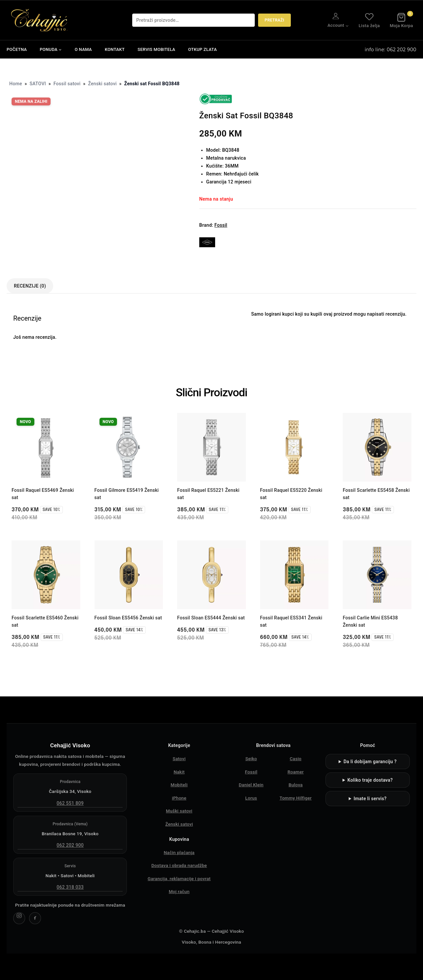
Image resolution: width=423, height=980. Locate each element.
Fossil (221, 225)
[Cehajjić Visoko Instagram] (19, 918)
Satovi (179, 759)
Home (16, 84)
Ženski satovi (102, 84)
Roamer (296, 772)
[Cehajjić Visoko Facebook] (35, 918)
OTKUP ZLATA (202, 49)
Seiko (251, 759)
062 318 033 (70, 887)
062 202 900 (70, 845)
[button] (347, 25)
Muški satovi (179, 811)
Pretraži (274, 20)
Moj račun (179, 891)
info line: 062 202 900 (391, 50)
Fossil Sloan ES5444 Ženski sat (211, 618)
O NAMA (83, 49)
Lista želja (369, 20)
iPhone (179, 798)
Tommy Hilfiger (296, 798)
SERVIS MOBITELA (156, 49)
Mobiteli (179, 785)
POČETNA (17, 49)
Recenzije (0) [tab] (30, 286)
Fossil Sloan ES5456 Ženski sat (128, 618)
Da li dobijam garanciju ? (370, 762)
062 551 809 (70, 803)
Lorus (251, 798)
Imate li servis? (370, 799)
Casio (296, 759)
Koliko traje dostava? (370, 780)
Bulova (296, 785)
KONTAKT (115, 49)
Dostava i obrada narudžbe (179, 865)
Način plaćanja (179, 852)
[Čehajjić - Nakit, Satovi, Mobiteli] (40, 20)
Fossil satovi (67, 84)
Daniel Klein (251, 785)
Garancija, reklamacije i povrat (179, 879)
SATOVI (38, 84)
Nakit (179, 772)
